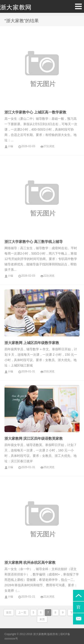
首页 (9, 613)
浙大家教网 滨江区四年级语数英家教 (34, 439)
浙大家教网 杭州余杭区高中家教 (30, 563)
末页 (42, 619)
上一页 (22, 613)
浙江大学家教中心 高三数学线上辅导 (34, 242)
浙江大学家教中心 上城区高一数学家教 (35, 112)
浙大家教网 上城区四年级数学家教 (32, 343)
